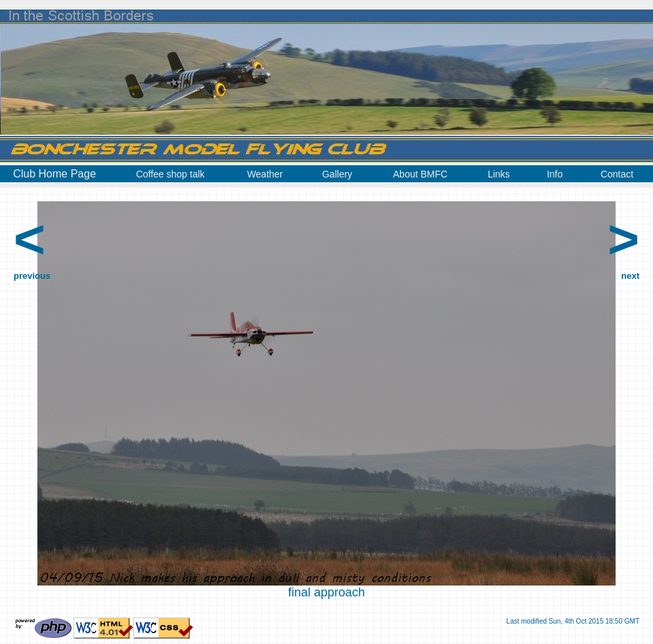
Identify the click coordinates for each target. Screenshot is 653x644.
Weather (265, 174)
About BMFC (420, 174)
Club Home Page (54, 174)
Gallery (337, 174)
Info (555, 174)
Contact (617, 174)
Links (499, 174)
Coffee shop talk (170, 174)
